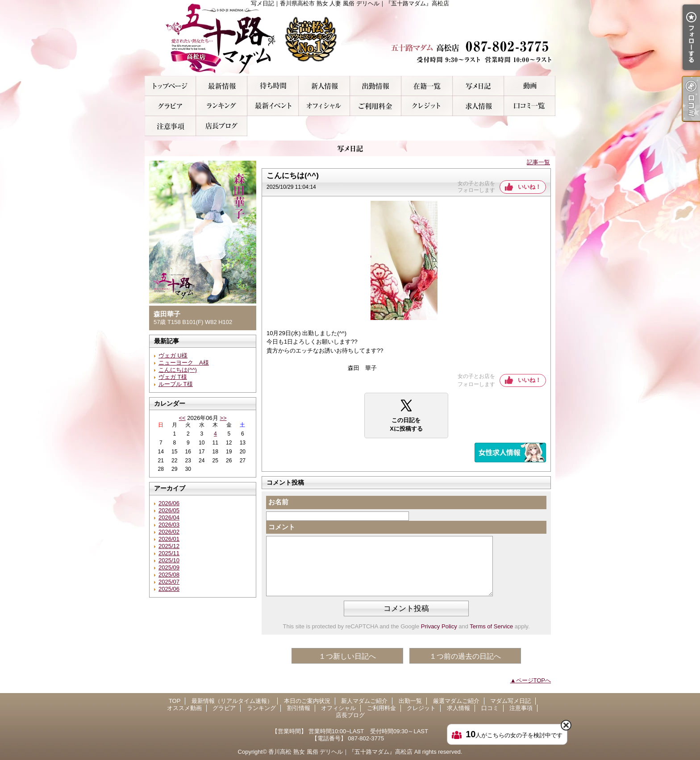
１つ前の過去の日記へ (465, 656)
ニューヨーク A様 (184, 363)
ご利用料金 (376, 106)
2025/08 (169, 575)
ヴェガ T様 (173, 377)
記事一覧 (538, 162)
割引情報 (273, 106)
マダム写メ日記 (478, 86)
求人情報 (478, 106)
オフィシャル (324, 106)
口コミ (530, 106)
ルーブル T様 (176, 384)
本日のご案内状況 (273, 86)
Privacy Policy (439, 626)
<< (182, 418)
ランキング (222, 106)
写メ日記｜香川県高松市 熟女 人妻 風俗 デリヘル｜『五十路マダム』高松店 (350, 38)
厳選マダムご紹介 (427, 86)
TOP (170, 86)
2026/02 (169, 532)
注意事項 (170, 126)
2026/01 (169, 539)
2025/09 (169, 567)
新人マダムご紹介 (324, 86)
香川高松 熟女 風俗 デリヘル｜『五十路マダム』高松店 (340, 752)
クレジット (427, 106)
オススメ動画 (530, 86)
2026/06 (169, 503)
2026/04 (169, 517)
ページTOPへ (534, 680)
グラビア (170, 106)
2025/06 (169, 589)
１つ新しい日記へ (347, 656)
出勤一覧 (376, 86)
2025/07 (169, 582)
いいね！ (529, 187)
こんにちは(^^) (178, 370)
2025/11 (169, 553)
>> (223, 418)
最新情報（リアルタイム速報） (222, 86)
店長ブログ (222, 126)
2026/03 (169, 525)
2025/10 (169, 560)
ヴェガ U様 (173, 355)
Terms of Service (491, 626)
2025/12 (169, 546)
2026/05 (169, 510)
